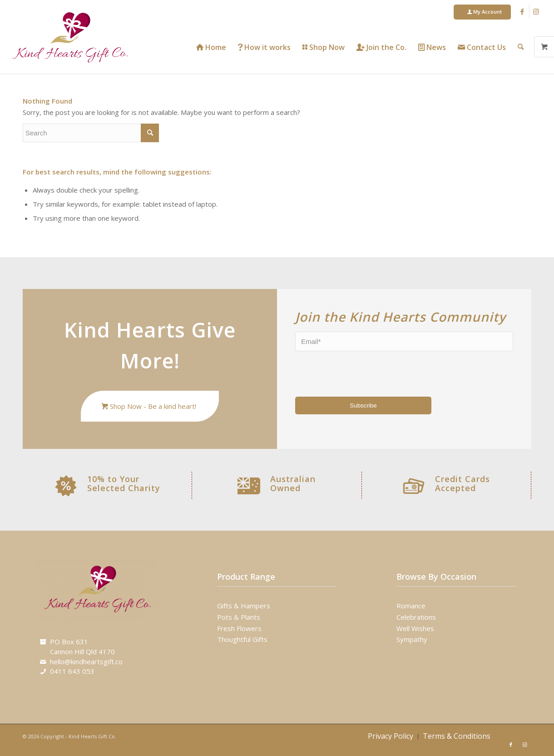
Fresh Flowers (239, 628)
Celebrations (416, 617)
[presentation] (348, 372)
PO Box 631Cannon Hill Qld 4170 (82, 647)
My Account (485, 12)
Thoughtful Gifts (242, 639)
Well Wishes (415, 628)
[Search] (521, 47)
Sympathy (412, 639)
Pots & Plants (239, 617)
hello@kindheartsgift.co (86, 661)
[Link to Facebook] (522, 11)
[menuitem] (482, 12)
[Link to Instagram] (536, 11)
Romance (411, 606)
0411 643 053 (72, 671)
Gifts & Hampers (244, 606)
